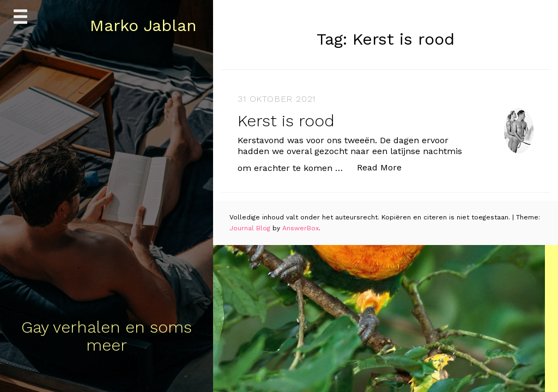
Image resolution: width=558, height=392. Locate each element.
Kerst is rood (286, 121)
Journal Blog (251, 228)
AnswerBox (301, 228)
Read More (385, 167)
